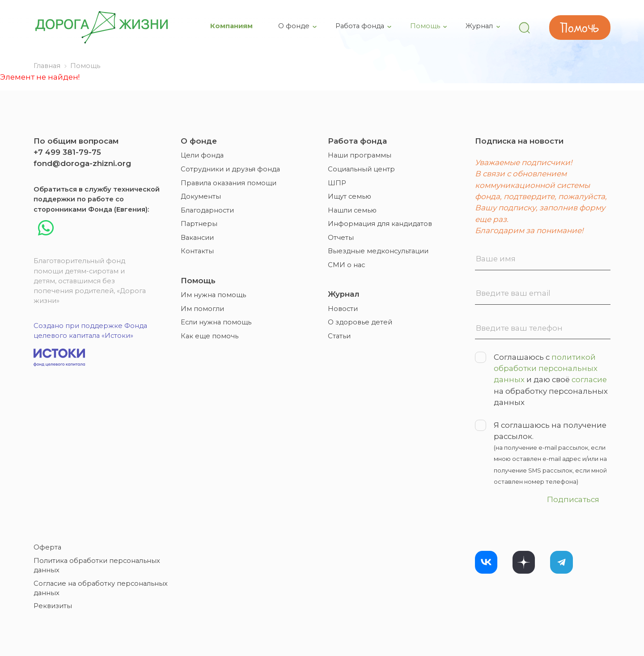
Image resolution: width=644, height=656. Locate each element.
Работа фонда (361, 26)
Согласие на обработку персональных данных (101, 588)
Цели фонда (202, 155)
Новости (343, 309)
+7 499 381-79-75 (67, 152)
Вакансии (197, 238)
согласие (589, 379)
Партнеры (199, 224)
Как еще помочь (210, 336)
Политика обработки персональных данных (97, 565)
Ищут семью (350, 196)
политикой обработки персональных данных (546, 368)
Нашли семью (352, 210)
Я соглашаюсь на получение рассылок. (543, 454)
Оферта (47, 547)
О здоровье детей (360, 322)
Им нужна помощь (213, 295)
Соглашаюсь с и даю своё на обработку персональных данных (541, 379)
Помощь (426, 26)
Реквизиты (53, 606)
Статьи (339, 336)
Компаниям (232, 26)
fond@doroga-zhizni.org (82, 163)
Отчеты (341, 238)
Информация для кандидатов (380, 224)
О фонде (295, 26)
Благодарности (207, 210)
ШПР (337, 183)
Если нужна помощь (216, 322)
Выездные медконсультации (378, 251)
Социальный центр (361, 169)
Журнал (480, 26)
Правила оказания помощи (229, 183)
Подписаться (573, 499)
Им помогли (202, 309)
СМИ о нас (346, 265)
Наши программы (360, 155)
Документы (201, 196)
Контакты (197, 251)
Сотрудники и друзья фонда (230, 169)
